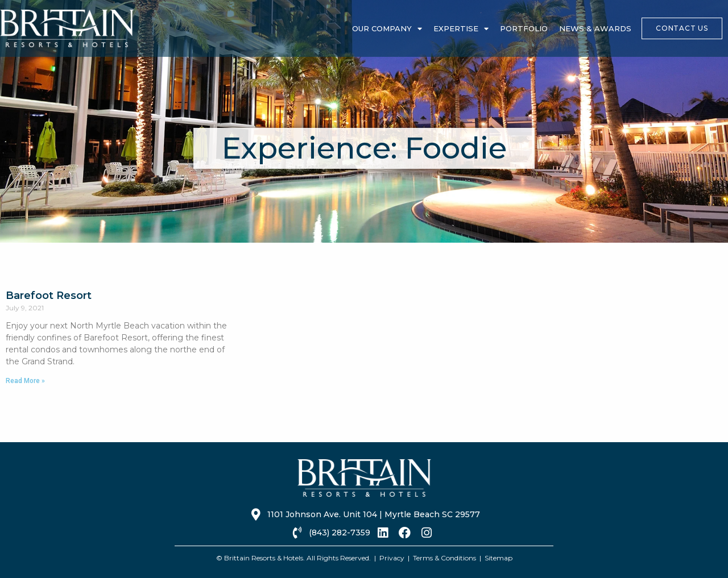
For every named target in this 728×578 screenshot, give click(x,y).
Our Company (387, 29)
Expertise (461, 29)
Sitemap (499, 558)
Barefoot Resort (49, 296)
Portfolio (524, 28)
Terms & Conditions (444, 558)
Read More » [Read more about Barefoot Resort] (25, 381)
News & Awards (595, 28)
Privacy (392, 558)
